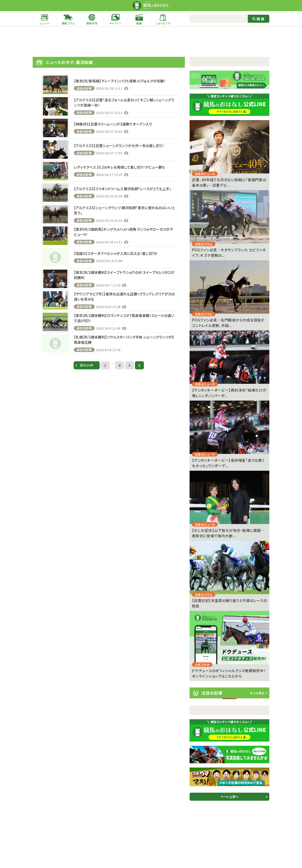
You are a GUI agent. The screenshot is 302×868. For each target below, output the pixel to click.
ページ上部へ (230, 797)
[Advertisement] (151, 42)
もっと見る (257, 693)
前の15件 (87, 365)
